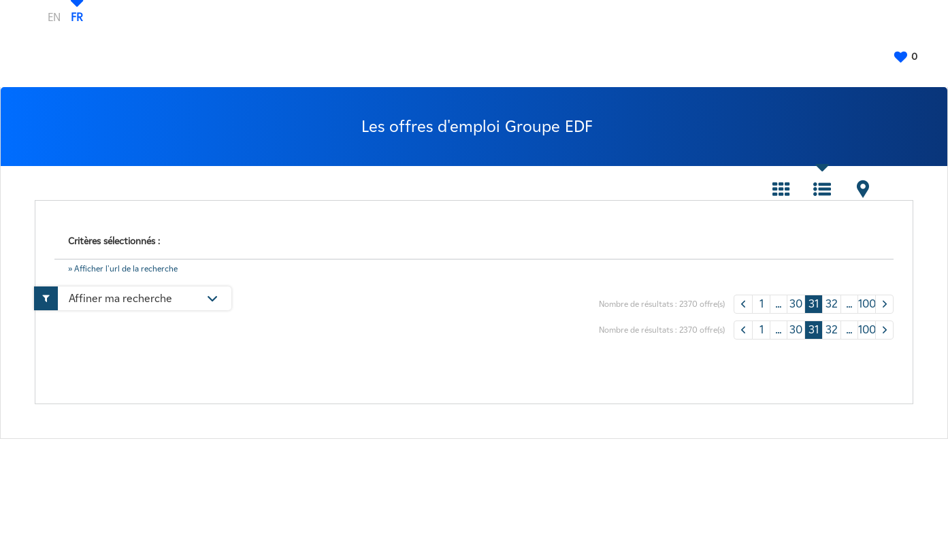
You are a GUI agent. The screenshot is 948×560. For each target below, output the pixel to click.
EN (54, 17)
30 (796, 304)
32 (832, 304)
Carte (863, 189)
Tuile (781, 189)
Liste (822, 189)
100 (867, 304)
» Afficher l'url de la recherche (123, 268)
